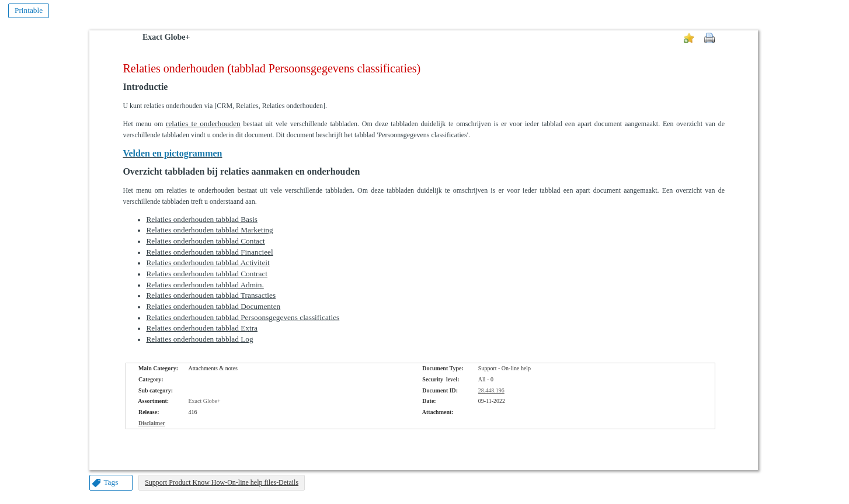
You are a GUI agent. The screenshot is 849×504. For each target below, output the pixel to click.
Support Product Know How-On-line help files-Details (222, 482)
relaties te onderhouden (203, 124)
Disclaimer (152, 423)
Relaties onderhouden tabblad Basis (202, 219)
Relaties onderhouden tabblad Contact (205, 241)
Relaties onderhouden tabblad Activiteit (208, 263)
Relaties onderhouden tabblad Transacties (211, 295)
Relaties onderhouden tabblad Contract (207, 274)
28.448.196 (491, 390)
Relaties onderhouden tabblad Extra (202, 328)
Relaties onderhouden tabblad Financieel (209, 252)
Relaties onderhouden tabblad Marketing (209, 230)
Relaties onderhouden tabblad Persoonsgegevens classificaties (243, 317)
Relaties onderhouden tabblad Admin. (205, 285)
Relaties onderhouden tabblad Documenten (213, 306)
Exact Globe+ (166, 37)
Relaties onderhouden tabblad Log (199, 339)
